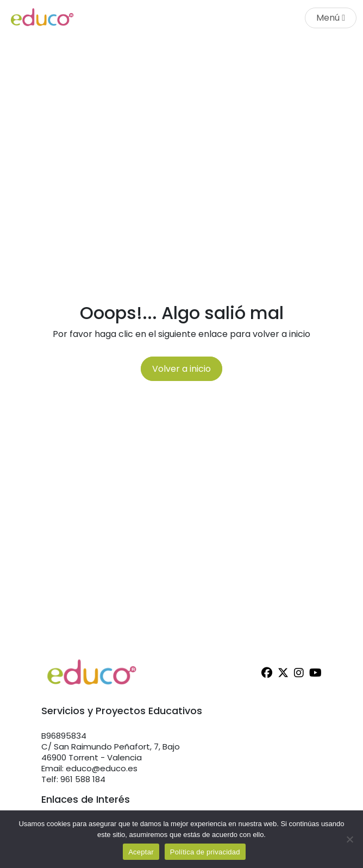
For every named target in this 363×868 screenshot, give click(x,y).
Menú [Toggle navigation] (331, 18)
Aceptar (141, 852)
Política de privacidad (205, 852)
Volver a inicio (181, 369)
